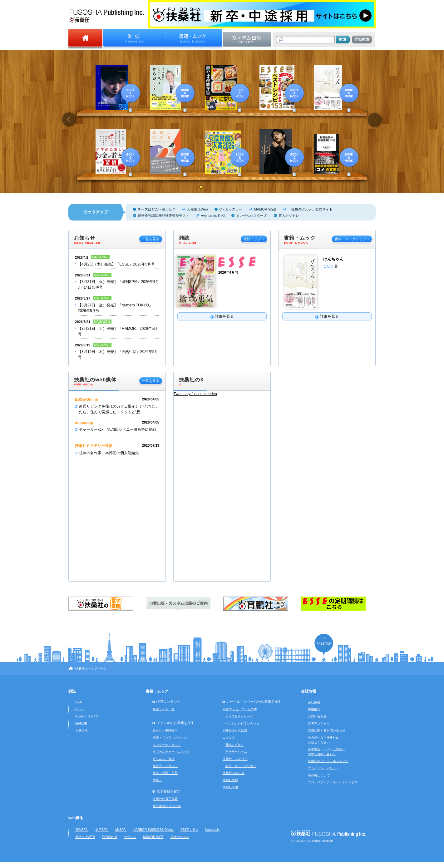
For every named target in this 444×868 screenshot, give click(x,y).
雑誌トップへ (254, 239)
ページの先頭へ (324, 645)
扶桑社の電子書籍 (165, 799)
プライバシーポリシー (323, 768)
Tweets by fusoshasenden (195, 394)
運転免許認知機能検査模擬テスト (163, 216)
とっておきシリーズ (239, 716)
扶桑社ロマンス (234, 773)
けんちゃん (333, 259)
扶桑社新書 (230, 787)
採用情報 (314, 709)
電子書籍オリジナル (167, 806)
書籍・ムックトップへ (352, 239)
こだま (329, 266)
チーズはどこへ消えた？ (157, 209)
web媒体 (76, 818)
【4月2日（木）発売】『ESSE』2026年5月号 (116, 264)
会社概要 (314, 702)
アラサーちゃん (236, 752)
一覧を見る (151, 239)
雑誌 (72, 691)
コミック (229, 738)
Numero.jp (212, 830)
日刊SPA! (82, 830)
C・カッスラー (231, 209)
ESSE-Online (86, 399)
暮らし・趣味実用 (165, 730)
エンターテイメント (167, 745)
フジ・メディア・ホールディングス (333, 782)
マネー (157, 780)
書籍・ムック (157, 691)
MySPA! (121, 830)
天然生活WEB (85, 837)
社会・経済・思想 (165, 773)
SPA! (79, 702)
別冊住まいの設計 (235, 730)
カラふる (130, 837)
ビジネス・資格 (164, 759)
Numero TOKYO (87, 716)
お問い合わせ (317, 716)
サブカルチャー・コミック (171, 752)
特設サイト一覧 (164, 709)
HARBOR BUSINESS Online (153, 830)
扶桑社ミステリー (235, 759)
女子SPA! (102, 830)
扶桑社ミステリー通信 (94, 446)
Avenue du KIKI (213, 216)
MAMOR (81, 724)
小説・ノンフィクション (170, 738)
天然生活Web (197, 209)
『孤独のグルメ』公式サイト (310, 209)
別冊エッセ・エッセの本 (240, 709)
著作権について (319, 775)
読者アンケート (319, 724)
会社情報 (308, 691)
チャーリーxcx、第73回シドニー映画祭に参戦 (118, 429)
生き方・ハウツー (165, 766)
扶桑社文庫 (230, 780)
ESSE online (189, 830)
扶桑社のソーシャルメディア (328, 761)
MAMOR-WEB (265, 209)
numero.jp (84, 423)
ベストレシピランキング (242, 724)
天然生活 (81, 730)
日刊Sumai (109, 837)
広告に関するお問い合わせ (327, 730)
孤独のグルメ (234, 745)
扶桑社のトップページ (91, 669)
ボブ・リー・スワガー (241, 766)
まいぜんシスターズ (252, 216)
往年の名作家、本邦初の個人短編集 (109, 453)
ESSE (79, 709)
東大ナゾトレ (289, 216)
